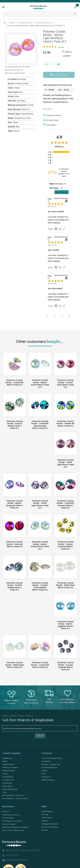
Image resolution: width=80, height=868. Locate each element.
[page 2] (47, 316)
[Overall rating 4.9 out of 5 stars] (50, 47)
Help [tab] (44, 807)
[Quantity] (53, 64)
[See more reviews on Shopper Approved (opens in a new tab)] (64, 229)
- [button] (47, 64)
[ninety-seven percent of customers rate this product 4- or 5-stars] (59, 173)
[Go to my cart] (77, 5)
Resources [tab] (8, 807)
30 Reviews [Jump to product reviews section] (61, 47)
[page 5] (69, 316)
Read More (47, 109)
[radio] (59, 152)
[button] (3, 7)
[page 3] (54, 316)
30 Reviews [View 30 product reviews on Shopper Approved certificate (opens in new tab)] (63, 147)
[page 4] (62, 316)
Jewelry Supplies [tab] (12, 753)
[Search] (40, 14)
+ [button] (59, 64)
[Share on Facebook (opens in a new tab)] (56, 229)
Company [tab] (47, 753)
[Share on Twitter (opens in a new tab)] (60, 229)
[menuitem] (21, 758)
